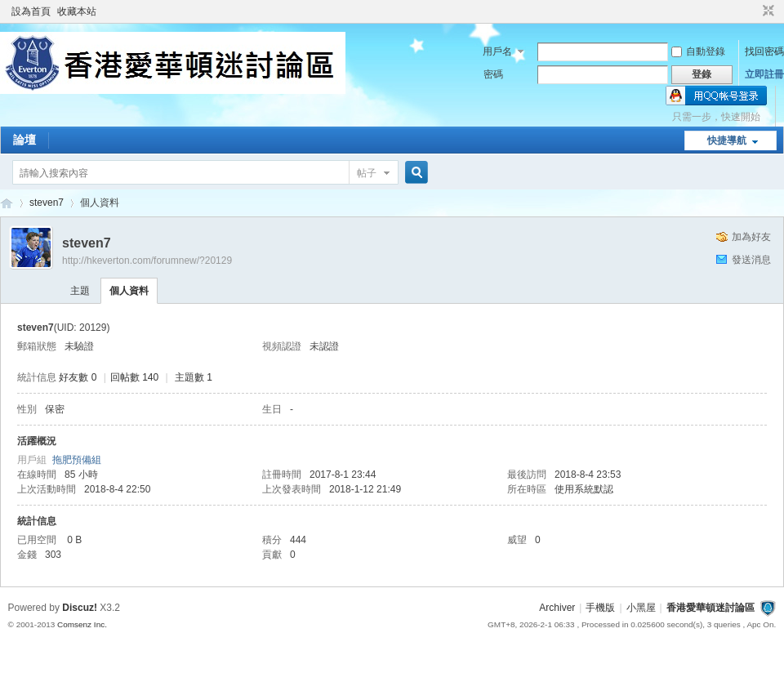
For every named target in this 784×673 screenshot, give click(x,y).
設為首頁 (31, 11)
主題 (80, 291)
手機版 (600, 608)
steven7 (47, 203)
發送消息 (751, 260)
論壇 (24, 140)
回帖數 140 (134, 377)
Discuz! (80, 608)
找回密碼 (764, 51)
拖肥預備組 (77, 460)
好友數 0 (78, 377)
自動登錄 (698, 51)
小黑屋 (641, 608)
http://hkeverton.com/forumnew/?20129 (147, 261)
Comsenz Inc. (82, 624)
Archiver (557, 608)
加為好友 (751, 237)
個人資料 (129, 291)
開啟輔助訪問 (753, 11)
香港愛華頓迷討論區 (7, 203)
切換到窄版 (766, 11)
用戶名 (497, 51)
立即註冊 (764, 74)
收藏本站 (77, 11)
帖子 (367, 173)
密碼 (493, 74)
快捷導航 (727, 140)
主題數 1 (194, 377)
